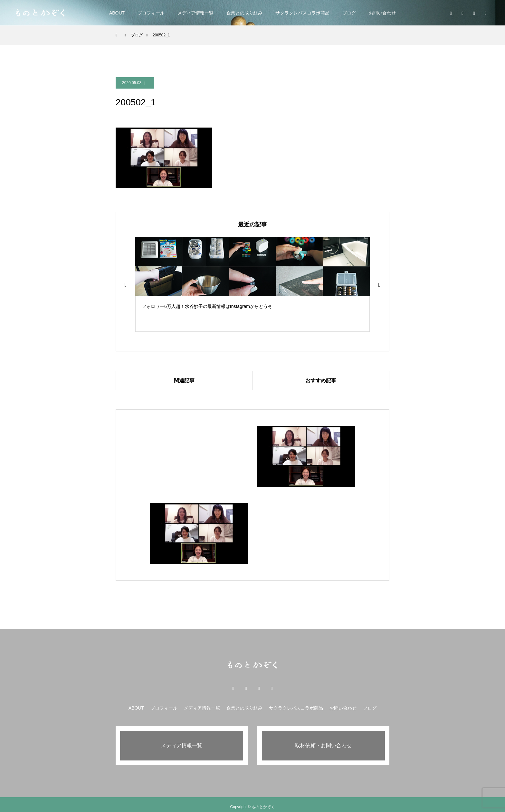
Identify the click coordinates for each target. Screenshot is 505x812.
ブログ (349, 13)
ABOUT (117, 13)
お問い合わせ (382, 13)
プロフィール (151, 13)
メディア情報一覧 (195, 13)
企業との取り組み (244, 13)
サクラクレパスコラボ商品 (302, 13)
